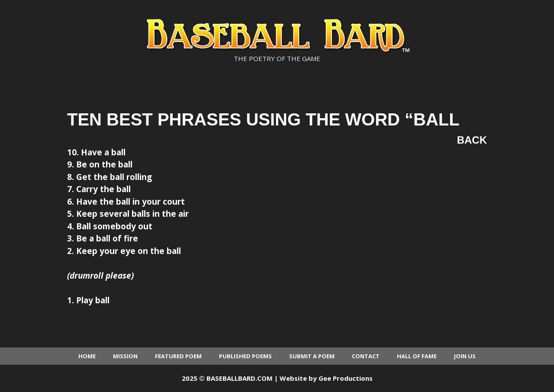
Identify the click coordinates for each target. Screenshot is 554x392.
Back (472, 140)
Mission (125, 356)
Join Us (465, 356)
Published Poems (245, 356)
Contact (366, 356)
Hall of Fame (417, 356)
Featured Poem (178, 356)
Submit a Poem (312, 356)
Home (87, 356)
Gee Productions (346, 378)
